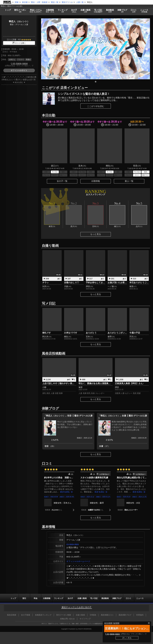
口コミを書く (19, 43)
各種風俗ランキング (43, 615)
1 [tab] (96, 82)
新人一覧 (129, 181)
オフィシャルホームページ (78, 561)
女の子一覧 (62, 181)
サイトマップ (85, 619)
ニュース (144, 11)
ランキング (63, 11)
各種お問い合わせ (67, 619)
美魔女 (28, 59)
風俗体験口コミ (107, 615)
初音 (50, 446)
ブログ (122, 11)
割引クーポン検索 (64, 615)
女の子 (74, 11)
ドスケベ (21, 59)
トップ (8, 10)
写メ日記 (94, 598)
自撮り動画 (82, 598)
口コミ (134, 11)
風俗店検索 (12, 615)
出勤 (50, 11)
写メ (98, 11)
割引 (20, 11)
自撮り (85, 11)
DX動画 (93, 615)
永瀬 (104, 446)
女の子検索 (26, 615)
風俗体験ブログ (125, 615)
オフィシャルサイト (19, 70)
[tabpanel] (96, 49)
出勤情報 (96, 181)
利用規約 (140, 615)
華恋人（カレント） (19, 21)
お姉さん (12, 59)
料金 (36, 11)
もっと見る (96, 234)
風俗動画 (110, 11)
